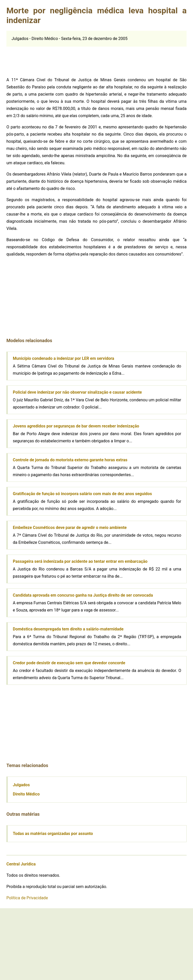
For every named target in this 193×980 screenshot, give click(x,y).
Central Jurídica (21, 864)
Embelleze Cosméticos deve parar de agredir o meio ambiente (70, 528)
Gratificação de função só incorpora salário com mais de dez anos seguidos (82, 494)
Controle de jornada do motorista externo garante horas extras (70, 460)
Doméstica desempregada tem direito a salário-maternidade (68, 629)
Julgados (21, 785)
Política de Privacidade (27, 898)
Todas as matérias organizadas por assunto (53, 834)
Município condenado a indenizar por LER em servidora (63, 358)
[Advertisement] (45, 59)
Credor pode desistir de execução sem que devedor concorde (69, 663)
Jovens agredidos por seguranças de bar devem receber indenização (76, 426)
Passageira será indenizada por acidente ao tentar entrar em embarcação (80, 561)
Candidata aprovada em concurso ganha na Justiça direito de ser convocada (83, 595)
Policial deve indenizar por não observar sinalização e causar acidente (77, 392)
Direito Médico (26, 794)
